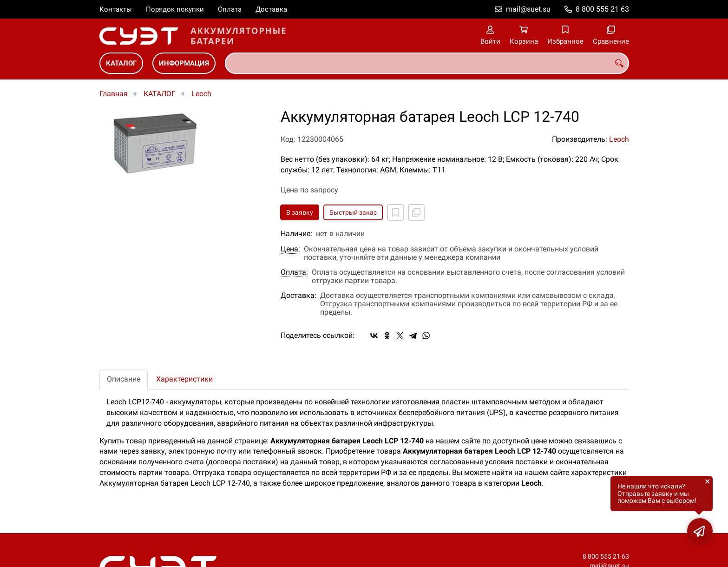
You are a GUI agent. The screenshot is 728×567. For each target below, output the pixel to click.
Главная (114, 94)
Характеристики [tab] (184, 379)
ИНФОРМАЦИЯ (184, 63)
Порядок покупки (175, 9)
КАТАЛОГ (121, 63)
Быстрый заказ (353, 212)
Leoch (201, 94)
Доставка (271, 9)
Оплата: (294, 272)
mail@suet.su (528, 9)
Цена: (290, 249)
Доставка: (298, 296)
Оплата (230, 9)
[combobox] (427, 63)
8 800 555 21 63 (602, 9)
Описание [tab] (124, 379)
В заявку (300, 212)
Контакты (116, 9)
